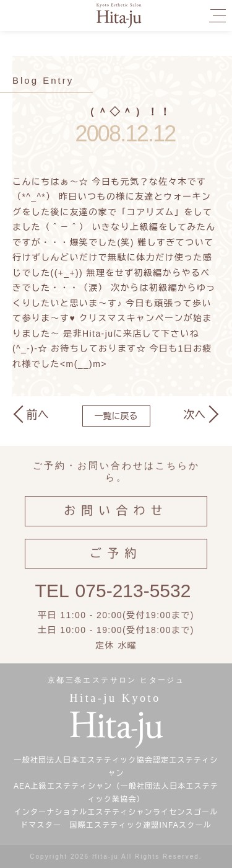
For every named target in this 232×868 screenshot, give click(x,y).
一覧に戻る (116, 416)
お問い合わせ (116, 517)
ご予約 (116, 560)
